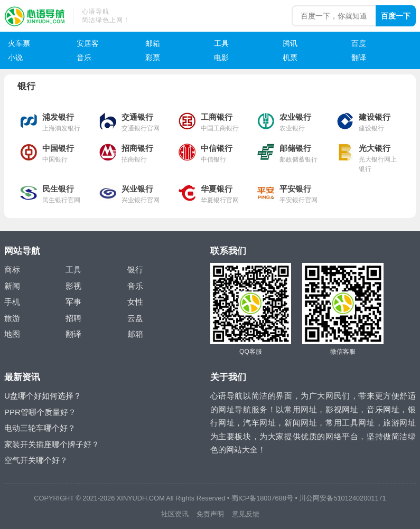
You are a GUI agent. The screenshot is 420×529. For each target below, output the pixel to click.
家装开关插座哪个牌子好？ (52, 444)
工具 (221, 43)
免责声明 (210, 514)
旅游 (12, 318)
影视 (73, 286)
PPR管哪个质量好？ (40, 412)
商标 (12, 270)
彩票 (153, 58)
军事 (73, 302)
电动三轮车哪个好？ (40, 428)
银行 (135, 270)
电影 (221, 58)
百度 (359, 43)
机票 (290, 58)
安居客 (88, 43)
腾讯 (290, 43)
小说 (15, 58)
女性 (135, 302)
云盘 (135, 318)
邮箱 (153, 43)
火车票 (19, 43)
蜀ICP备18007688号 (262, 498)
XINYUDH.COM (141, 498)
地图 (12, 334)
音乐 (84, 58)
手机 (12, 302)
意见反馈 (246, 514)
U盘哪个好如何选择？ (43, 396)
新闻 (12, 286)
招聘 (73, 318)
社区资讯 (175, 514)
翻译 (359, 58)
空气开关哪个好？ (36, 460)
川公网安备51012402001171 (342, 498)
